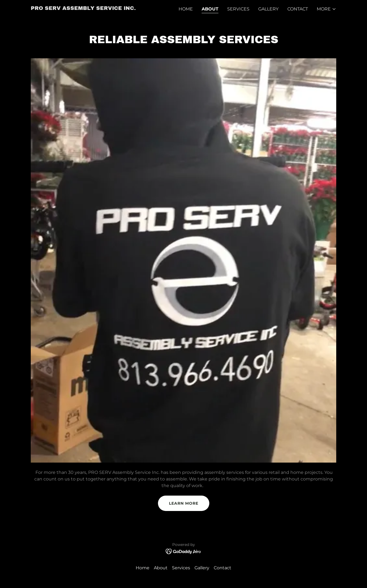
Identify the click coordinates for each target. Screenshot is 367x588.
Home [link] (186, 9)
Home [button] (143, 568)
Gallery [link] (268, 9)
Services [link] (238, 9)
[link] (83, 8)
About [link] (210, 9)
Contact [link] (298, 9)
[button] (326, 9)
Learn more (184, 503)
